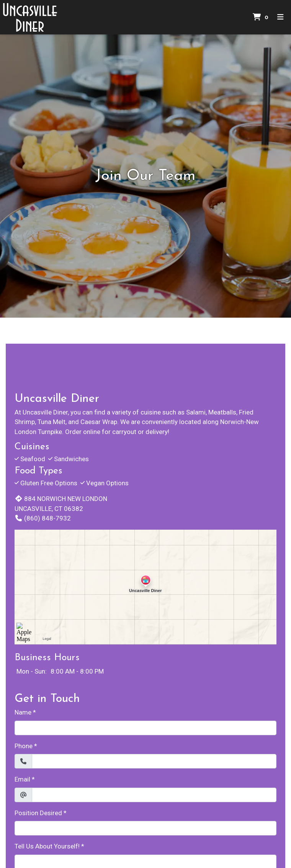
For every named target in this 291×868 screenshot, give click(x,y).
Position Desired (38, 813)
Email (22, 779)
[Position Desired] (145, 828)
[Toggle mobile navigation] (280, 17)
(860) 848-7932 (43, 518)
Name (23, 712)
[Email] (154, 795)
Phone (24, 746)
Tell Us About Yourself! (47, 846)
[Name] (145, 728)
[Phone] (154, 761)
